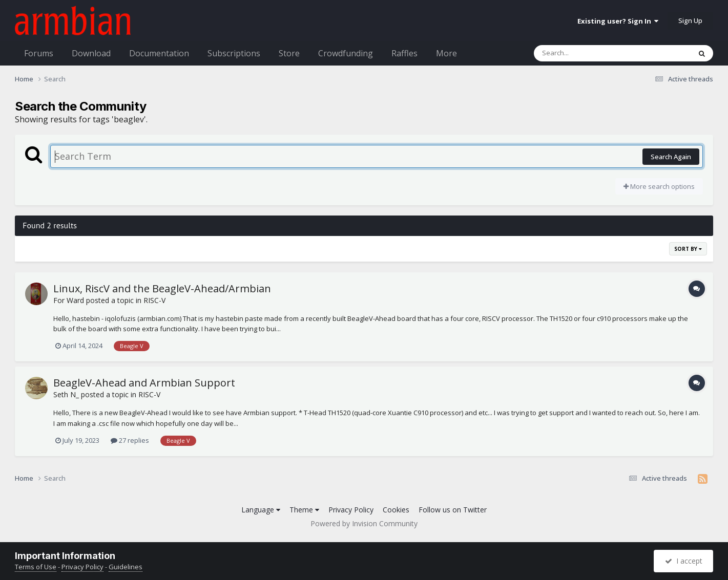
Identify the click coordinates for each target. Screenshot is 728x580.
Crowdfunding (346, 53)
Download (91, 53)
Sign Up (690, 20)
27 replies (130, 440)
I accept (684, 561)
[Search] (586, 53)
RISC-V (154, 300)
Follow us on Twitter (453, 510)
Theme (304, 510)
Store (289, 53)
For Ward (69, 300)
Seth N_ (66, 394)
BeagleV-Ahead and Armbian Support (144, 383)
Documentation (159, 53)
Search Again (671, 157)
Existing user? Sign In (618, 21)
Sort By (688, 249)
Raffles (404, 53)
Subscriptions (234, 53)
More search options (659, 186)
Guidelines (126, 567)
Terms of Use (36, 567)
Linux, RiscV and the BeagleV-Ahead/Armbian (162, 288)
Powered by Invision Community (364, 523)
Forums (39, 53)
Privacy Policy (351, 510)
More (446, 53)
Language (261, 510)
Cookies (396, 510)
